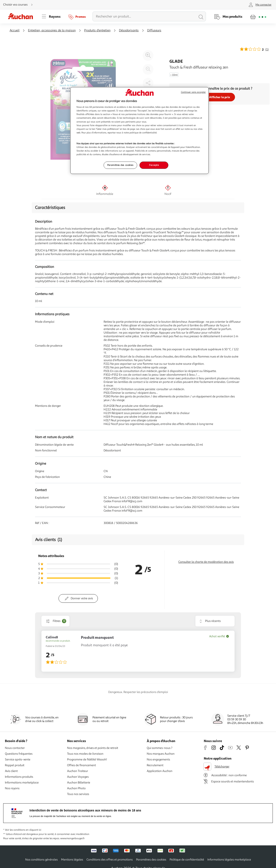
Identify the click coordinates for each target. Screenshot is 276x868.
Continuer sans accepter (193, 92)
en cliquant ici (34, 830)
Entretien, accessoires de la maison (52, 30)
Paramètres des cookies (151, 860)
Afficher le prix (220, 97)
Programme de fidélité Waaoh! (87, 759)
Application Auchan (160, 771)
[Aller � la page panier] (258, 16)
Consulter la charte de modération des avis (206, 562)
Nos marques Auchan (161, 754)
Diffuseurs (154, 30)
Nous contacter (15, 748)
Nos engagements (158, 759)
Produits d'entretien (97, 30)
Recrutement (155, 765)
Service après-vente (18, 759)
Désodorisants (129, 30)
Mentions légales (72, 860)
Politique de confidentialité (187, 860)
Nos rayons (12, 788)
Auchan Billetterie (79, 783)
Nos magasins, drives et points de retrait (93, 748)
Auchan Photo (76, 788)
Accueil (15, 30)
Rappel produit (15, 765)
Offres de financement (81, 765)
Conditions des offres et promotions (110, 860)
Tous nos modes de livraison (85, 754)
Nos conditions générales (41, 860)
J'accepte (154, 165)
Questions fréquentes (19, 754)
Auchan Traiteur (78, 771)
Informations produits (19, 777)
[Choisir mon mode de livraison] (20, 5)
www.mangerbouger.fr (72, 838)
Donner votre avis (82, 598)
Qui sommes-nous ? (160, 748)
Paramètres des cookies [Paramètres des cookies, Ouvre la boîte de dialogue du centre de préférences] (120, 165)
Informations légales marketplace (229, 860)
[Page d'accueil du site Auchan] (22, 16)
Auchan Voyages (78, 777)
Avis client (11, 771)
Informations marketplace (22, 783)
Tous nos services (78, 794)
